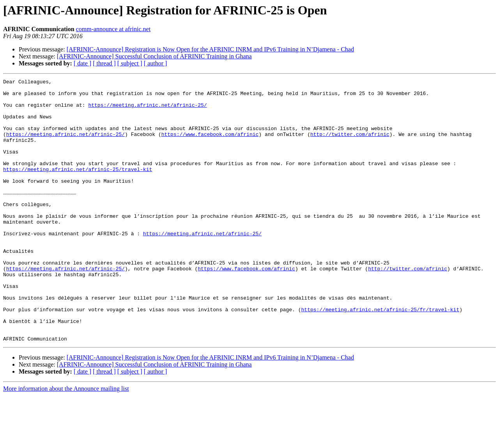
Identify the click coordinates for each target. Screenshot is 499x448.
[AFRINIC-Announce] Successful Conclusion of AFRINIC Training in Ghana (154, 56)
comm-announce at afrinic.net (113, 29)
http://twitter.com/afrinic (350, 146)
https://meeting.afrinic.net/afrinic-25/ (147, 111)
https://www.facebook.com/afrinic (210, 146)
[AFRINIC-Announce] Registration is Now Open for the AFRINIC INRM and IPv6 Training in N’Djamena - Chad (210, 49)
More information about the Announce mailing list (66, 441)
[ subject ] (130, 63)
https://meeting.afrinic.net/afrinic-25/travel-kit (78, 188)
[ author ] (156, 63)
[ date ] (82, 63)
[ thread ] (104, 63)
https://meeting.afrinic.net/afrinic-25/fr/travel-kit (380, 356)
